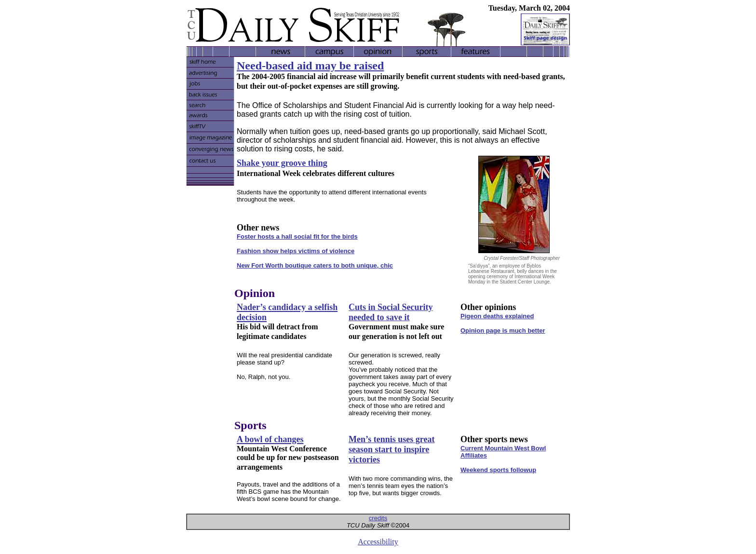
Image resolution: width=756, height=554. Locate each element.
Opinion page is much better (503, 331)
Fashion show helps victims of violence (296, 251)
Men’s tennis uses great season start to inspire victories (392, 449)
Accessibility (378, 542)
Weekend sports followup (498, 470)
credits (378, 518)
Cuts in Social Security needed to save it (391, 312)
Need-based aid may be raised (310, 66)
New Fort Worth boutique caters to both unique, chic (315, 265)
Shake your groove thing (282, 163)
